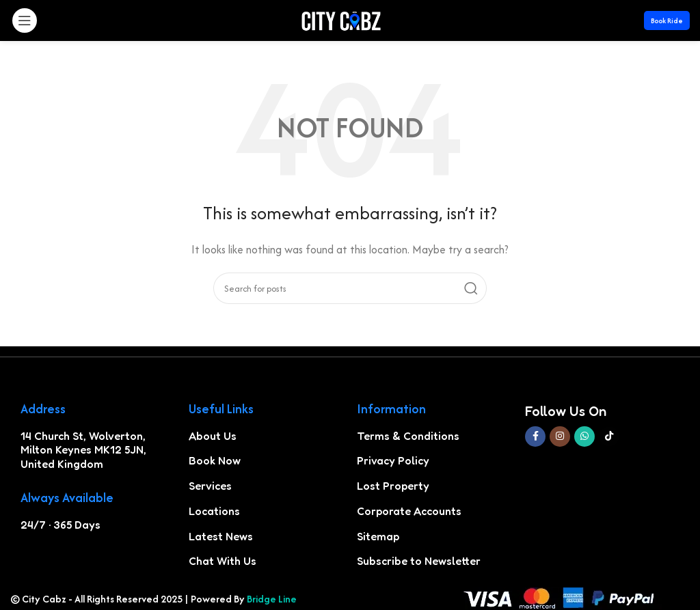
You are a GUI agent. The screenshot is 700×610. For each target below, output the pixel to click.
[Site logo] (341, 19)
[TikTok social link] (609, 436)
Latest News (221, 536)
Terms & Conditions (408, 436)
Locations (214, 511)
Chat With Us (223, 561)
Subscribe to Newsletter (419, 561)
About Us (213, 436)
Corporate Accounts (409, 511)
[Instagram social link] (560, 436)
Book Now (215, 460)
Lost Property (393, 486)
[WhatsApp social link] (584, 436)
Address (43, 409)
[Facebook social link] (535, 436)
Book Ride (667, 21)
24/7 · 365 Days (60, 525)
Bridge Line (272, 599)
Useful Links (221, 409)
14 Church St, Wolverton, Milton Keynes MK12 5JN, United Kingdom (83, 450)
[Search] (350, 288)
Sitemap (378, 536)
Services (210, 486)
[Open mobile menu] (25, 20)
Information (391, 409)
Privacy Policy (393, 460)
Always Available (67, 498)
